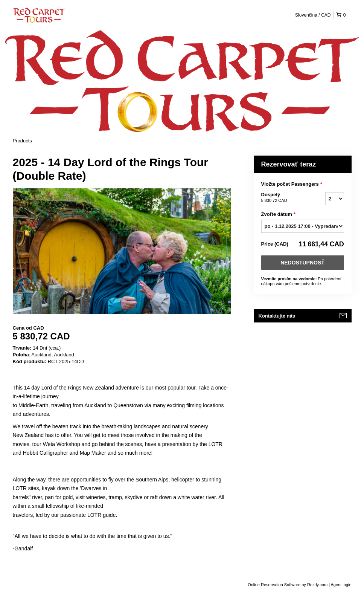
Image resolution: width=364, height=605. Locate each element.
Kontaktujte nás (277, 316)
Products (22, 141)
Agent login (341, 585)
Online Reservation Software (274, 585)
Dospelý (284, 198)
